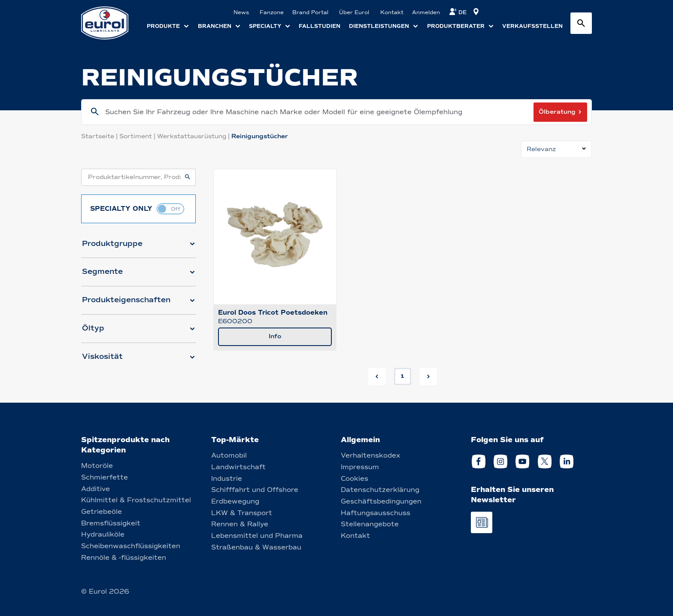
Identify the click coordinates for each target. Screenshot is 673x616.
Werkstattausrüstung (194, 136)
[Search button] (581, 23)
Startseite (100, 136)
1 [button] (402, 376)
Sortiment (138, 136)
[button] (138, 247)
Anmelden (426, 12)
